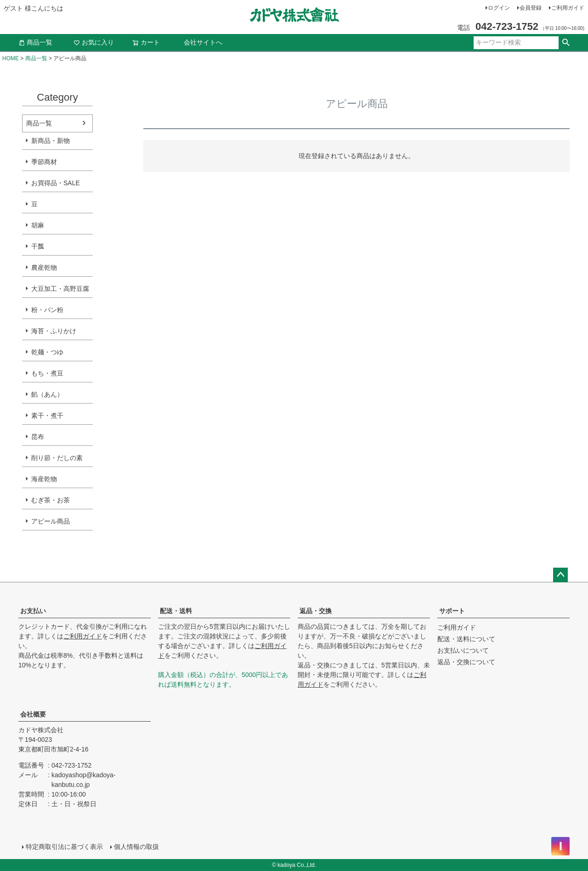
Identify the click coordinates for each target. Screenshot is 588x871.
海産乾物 (44, 479)
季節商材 (44, 162)
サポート (452, 611)
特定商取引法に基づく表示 (64, 847)
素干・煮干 (47, 416)
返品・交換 (316, 611)
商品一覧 (35, 42)
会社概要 (33, 714)
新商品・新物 (51, 141)
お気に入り (94, 42)
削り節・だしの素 (57, 458)
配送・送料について (466, 639)
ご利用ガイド (568, 8)
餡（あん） (47, 394)
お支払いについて (463, 650)
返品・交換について (466, 662)
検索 (566, 43)
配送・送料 (176, 611)
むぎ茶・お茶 (51, 500)
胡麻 (38, 225)
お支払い (33, 611)
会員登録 (531, 8)
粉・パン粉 (47, 310)
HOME (11, 58)
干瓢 (38, 246)
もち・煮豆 (47, 373)
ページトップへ (560, 575)
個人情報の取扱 (136, 847)
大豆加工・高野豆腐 (60, 289)
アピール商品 (51, 521)
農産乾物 (44, 268)
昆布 (38, 437)
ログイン (499, 8)
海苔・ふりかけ (54, 331)
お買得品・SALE (56, 183)
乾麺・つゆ (47, 352)
